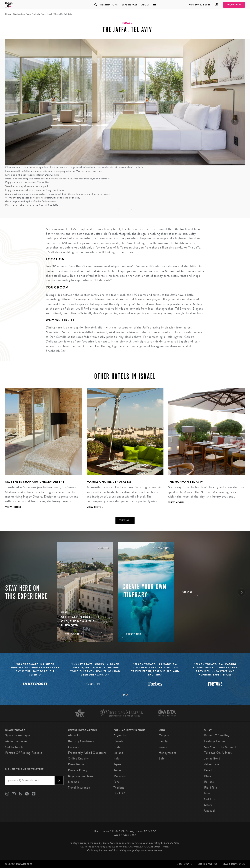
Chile (117, 747)
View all (125, 520)
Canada (118, 741)
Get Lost (210, 799)
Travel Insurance (79, 788)
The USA (119, 793)
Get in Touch (14, 747)
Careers (73, 747)
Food (207, 793)
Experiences (130, 5)
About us (74, 735)
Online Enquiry (78, 758)
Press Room (76, 764)
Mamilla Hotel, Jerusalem (109, 482)
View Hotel (13, 507)
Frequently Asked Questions (87, 753)
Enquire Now (234, 5)
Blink (208, 776)
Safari (208, 805)
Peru (117, 782)
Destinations (109, 5)
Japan (117, 764)
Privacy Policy (78, 770)
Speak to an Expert (19, 735)
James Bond (212, 758)
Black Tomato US (234, 864)
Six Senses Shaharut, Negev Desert (35, 482)
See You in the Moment (220, 747)
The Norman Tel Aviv (186, 482)
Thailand (119, 788)
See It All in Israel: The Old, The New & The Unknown (82, 621)
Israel (49, 14)
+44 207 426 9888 (200, 5)
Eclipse (209, 782)
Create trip (134, 634)
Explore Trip (74, 634)
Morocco (120, 776)
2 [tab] (127, 695)
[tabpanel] (41, 451)
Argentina (120, 735)
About (145, 5)
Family (163, 741)
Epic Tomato (185, 864)
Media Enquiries (16, 741)
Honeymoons (168, 753)
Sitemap (74, 782)
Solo (162, 758)
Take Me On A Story (218, 753)
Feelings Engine (215, 741)
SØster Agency (208, 864)
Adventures (212, 764)
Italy (117, 758)
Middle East (39, 14)
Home (8, 14)
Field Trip (211, 788)
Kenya (118, 770)
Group (163, 747)
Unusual (210, 811)
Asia (29, 14)
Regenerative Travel (81, 776)
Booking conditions (81, 741)
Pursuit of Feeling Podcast (24, 753)
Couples (164, 735)
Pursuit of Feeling (217, 735)
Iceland (118, 753)
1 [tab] (124, 695)
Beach (208, 770)
